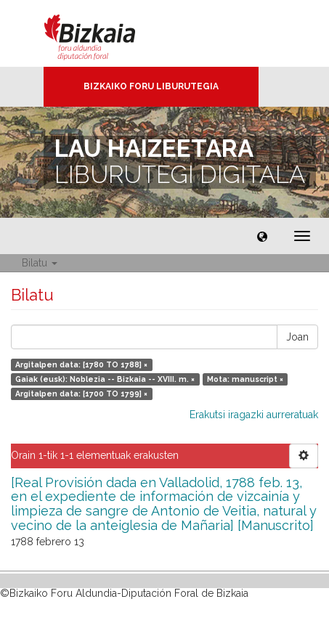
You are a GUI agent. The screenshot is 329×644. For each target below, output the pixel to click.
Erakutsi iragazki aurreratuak (254, 415)
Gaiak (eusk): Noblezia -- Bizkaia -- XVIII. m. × (105, 379)
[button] (262, 236)
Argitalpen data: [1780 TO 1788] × (81, 364)
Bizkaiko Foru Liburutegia (151, 86)
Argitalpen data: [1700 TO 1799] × (81, 394)
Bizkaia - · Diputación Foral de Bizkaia (105, 33)
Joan (297, 337)
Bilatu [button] (40, 263)
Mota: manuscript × (245, 379)
